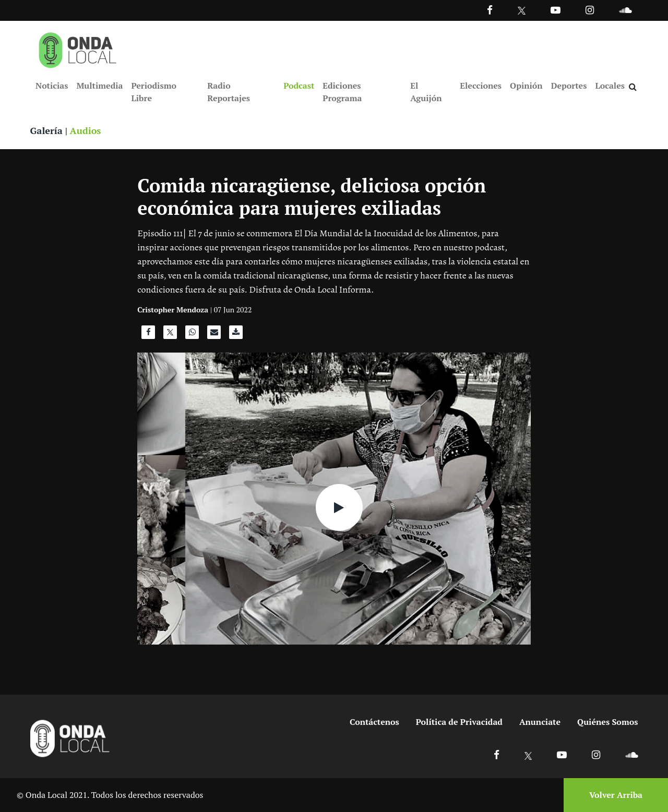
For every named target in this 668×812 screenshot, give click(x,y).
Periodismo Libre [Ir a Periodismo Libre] (153, 92)
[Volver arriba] (613, 795)
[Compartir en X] (170, 335)
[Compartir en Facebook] (148, 335)
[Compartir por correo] (214, 335)
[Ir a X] (528, 754)
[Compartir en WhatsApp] (192, 335)
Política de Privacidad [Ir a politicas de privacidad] (459, 722)
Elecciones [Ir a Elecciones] (481, 86)
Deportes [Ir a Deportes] (569, 86)
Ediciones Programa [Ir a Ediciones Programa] (342, 92)
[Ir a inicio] (78, 48)
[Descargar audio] (236, 335)
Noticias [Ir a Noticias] (52, 86)
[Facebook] (490, 10)
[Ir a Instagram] (590, 10)
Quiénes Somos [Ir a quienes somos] (607, 722)
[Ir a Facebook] (497, 754)
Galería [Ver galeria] (46, 130)
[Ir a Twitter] (522, 11)
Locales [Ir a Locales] (610, 86)
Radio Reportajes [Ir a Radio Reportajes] (229, 92)
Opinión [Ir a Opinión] (526, 86)
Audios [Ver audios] (86, 130)
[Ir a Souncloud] (625, 10)
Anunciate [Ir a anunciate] (540, 722)
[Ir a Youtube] (556, 10)
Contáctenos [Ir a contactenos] (374, 722)
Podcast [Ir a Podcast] (299, 86)
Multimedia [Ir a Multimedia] (99, 86)
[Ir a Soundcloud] (631, 754)
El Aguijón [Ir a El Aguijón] (426, 92)
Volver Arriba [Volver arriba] (616, 795)
